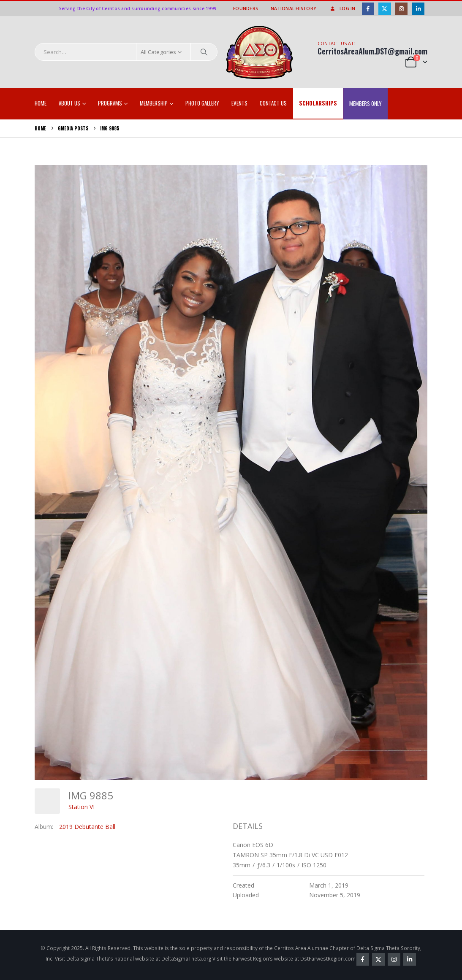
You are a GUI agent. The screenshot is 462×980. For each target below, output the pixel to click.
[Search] (204, 52)
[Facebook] (368, 9)
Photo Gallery (202, 103)
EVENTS (239, 103)
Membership (154, 103)
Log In (342, 8)
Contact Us (273, 103)
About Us (69, 103)
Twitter (378, 959)
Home (41, 103)
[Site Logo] (260, 53)
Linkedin (410, 959)
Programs (110, 103)
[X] (385, 9)
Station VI (82, 807)
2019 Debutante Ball (87, 827)
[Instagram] (401, 9)
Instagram (394, 959)
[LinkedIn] (418, 9)
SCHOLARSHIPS (318, 103)
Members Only (366, 103)
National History (293, 8)
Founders (246, 8)
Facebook (363, 959)
